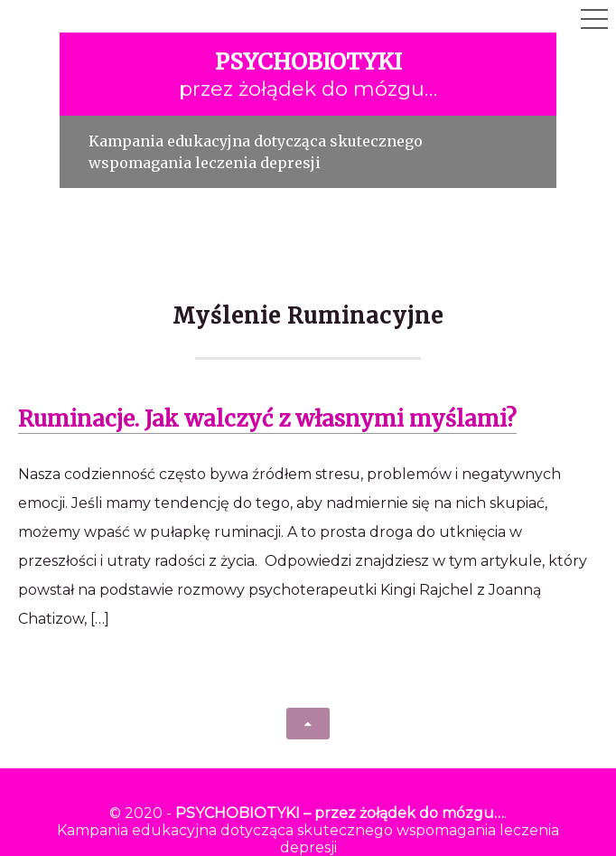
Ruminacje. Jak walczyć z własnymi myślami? (267, 419)
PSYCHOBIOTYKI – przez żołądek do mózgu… (340, 813)
